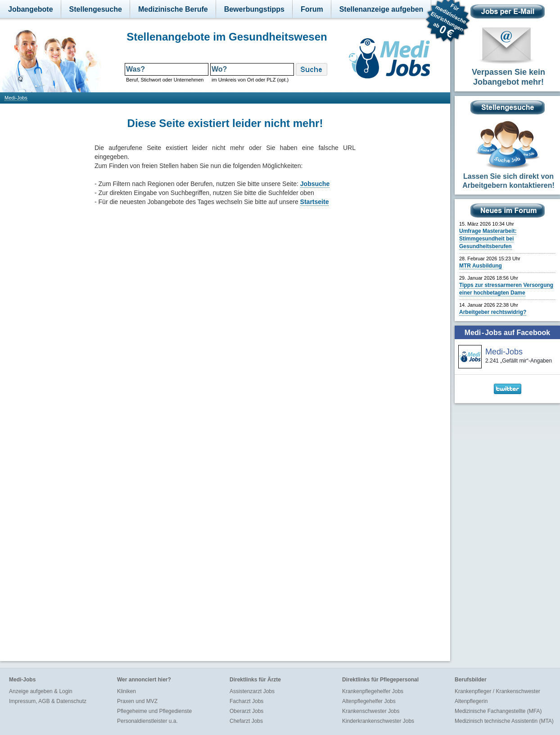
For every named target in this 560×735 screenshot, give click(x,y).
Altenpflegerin (471, 701)
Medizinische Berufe (173, 9)
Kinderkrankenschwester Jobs (378, 721)
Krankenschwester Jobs (371, 711)
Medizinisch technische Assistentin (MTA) (504, 721)
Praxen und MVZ (137, 701)
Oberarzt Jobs (246, 711)
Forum (312, 9)
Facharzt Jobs (246, 701)
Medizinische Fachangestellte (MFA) (498, 711)
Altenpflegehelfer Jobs (369, 701)
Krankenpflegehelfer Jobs (373, 691)
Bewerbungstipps (254, 9)
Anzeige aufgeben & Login (41, 691)
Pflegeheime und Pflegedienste (154, 711)
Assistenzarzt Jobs (252, 691)
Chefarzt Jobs (246, 721)
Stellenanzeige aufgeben (382, 9)
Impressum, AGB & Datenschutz (48, 701)
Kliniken (126, 691)
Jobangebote (31, 9)
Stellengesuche (96, 9)
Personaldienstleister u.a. (147, 721)
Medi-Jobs (16, 98)
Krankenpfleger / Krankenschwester (497, 691)
